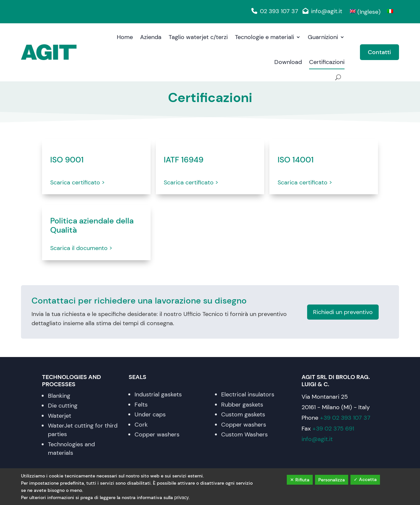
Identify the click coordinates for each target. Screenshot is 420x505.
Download (288, 62)
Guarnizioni (323, 37)
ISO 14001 (296, 160)
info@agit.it (321, 11)
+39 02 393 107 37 (345, 418)
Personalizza (332, 480)
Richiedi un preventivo (343, 312)
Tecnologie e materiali (264, 37)
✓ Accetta (365, 479)
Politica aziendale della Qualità (92, 226)
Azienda (151, 37)
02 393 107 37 (273, 11)
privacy (181, 497)
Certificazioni (327, 62)
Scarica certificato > (77, 182)
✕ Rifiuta (300, 480)
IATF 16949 (184, 160)
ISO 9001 (67, 160)
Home (125, 37)
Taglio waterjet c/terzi (198, 37)
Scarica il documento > (81, 248)
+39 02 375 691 (333, 429)
